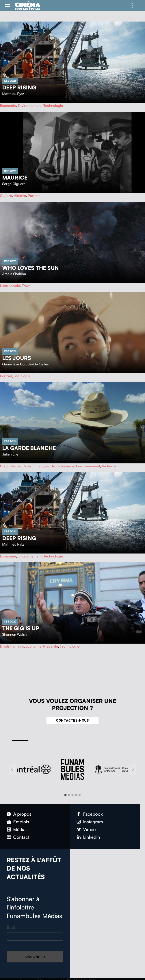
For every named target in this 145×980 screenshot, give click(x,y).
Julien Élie (10, 454)
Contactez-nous (72, 720)
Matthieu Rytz (13, 94)
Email (11, 927)
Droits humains (62, 466)
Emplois (21, 822)
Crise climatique (36, 466)
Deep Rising (19, 87)
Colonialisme (10, 466)
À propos (22, 814)
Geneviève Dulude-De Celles (25, 364)
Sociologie (22, 376)
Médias (20, 829)
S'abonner (35, 957)
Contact (21, 837)
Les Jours (17, 358)
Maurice (15, 178)
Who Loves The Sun (31, 268)
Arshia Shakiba (14, 274)
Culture (6, 196)
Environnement (30, 105)
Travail (27, 286)
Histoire (20, 196)
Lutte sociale (10, 286)
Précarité (51, 646)
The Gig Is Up (21, 628)
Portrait (34, 196)
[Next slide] (133, 769)
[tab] (65, 795)
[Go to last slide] (12, 769)
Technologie (53, 105)
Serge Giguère (14, 184)
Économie (8, 105)
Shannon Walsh (14, 634)
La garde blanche (29, 448)
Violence (109, 466)
